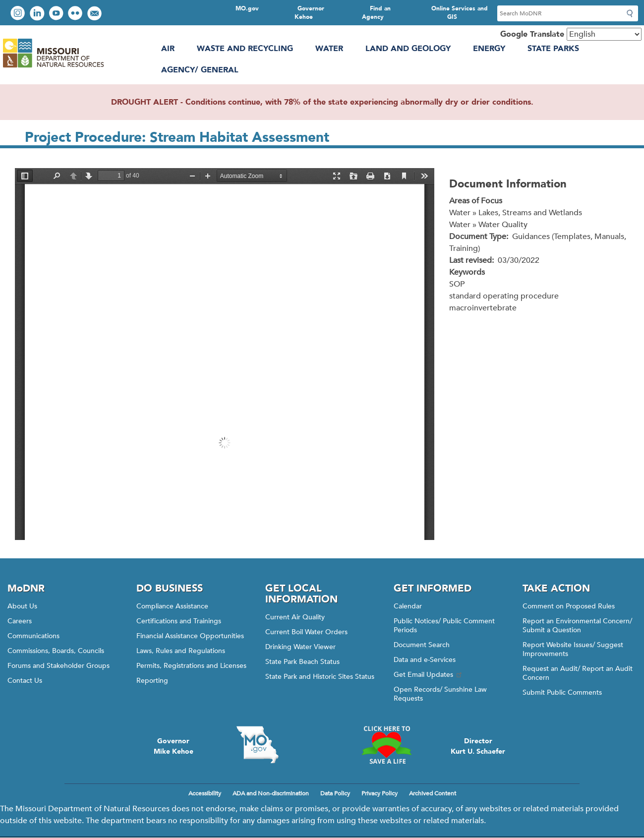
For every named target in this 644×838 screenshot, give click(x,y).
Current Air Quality (295, 617)
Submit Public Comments (562, 692)
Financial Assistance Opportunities (190, 636)
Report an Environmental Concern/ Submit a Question (577, 626)
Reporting (152, 681)
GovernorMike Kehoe (174, 746)
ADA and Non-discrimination (271, 793)
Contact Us (25, 681)
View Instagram (19, 14)
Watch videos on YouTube (57, 14)
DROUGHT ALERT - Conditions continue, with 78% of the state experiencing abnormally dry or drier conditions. (322, 102)
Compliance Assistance (172, 606)
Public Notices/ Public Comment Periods (444, 626)
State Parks (553, 49)
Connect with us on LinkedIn (38, 14)
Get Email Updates (428, 675)
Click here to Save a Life (387, 745)
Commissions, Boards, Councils (56, 651)
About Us (22, 606)
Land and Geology (408, 49)
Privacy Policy (380, 793)
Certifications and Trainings (179, 621)
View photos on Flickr (76, 14)
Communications (33, 636)
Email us (95, 14)
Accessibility (205, 793)
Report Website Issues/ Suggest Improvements (573, 649)
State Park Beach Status (302, 662)
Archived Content (433, 793)
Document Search (422, 645)
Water (329, 49)
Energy (489, 49)
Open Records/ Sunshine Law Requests (440, 694)
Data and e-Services (425, 660)
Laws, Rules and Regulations (181, 651)
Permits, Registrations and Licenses (191, 666)
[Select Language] (604, 34)
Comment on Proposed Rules (569, 606)
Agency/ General (200, 70)
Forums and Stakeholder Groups (59, 666)
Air (168, 49)
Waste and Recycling (245, 49)
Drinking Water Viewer (300, 647)
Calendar (408, 606)
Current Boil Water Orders (306, 632)
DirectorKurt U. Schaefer (478, 746)
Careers (20, 621)
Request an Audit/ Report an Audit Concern (578, 673)
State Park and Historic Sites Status (320, 677)
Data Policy (335, 793)
